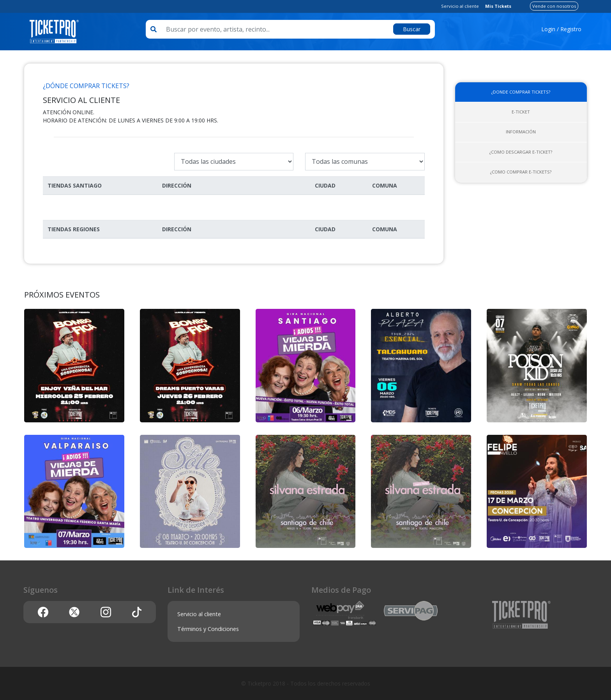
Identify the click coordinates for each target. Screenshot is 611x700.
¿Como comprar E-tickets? (521, 172)
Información (521, 132)
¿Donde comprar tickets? (521, 92)
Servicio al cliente (460, 6)
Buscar (412, 29)
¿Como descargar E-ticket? (521, 152)
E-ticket (521, 112)
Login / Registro (561, 29)
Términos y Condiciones (208, 629)
